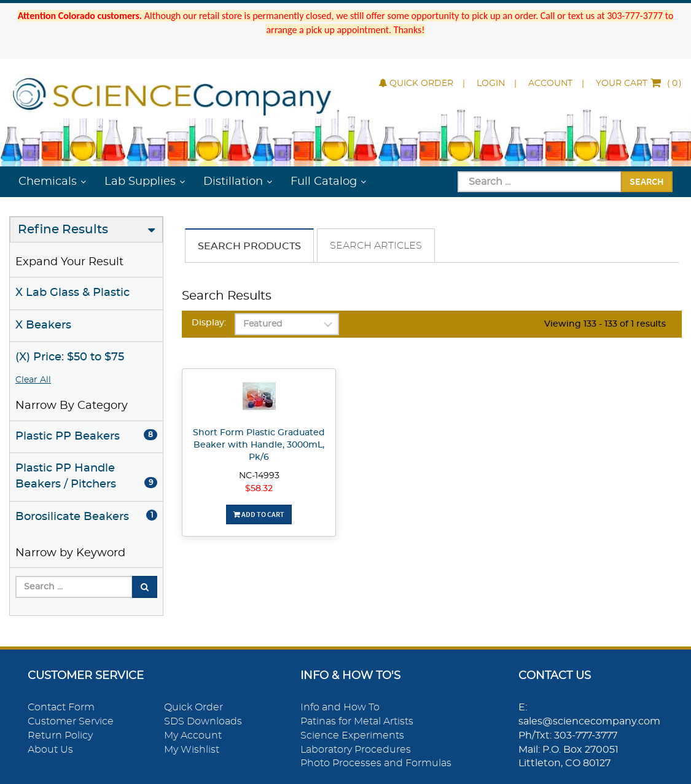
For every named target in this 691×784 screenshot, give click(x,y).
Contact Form (61, 707)
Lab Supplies (140, 182)
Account (550, 83)
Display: (209, 323)
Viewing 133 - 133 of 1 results (605, 324)
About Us (50, 750)
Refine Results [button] (63, 230)
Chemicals (48, 182)
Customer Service (71, 721)
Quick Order (416, 83)
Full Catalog (324, 182)
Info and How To (340, 707)
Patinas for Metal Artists (357, 721)
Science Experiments (352, 735)
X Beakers (43, 325)
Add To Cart (259, 514)
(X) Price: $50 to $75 (70, 357)
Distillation (233, 182)
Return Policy (60, 735)
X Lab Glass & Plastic (72, 293)
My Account (193, 735)
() (639, 83)
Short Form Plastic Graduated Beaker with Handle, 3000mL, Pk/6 (259, 445)
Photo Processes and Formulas (376, 763)
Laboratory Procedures (356, 750)
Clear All (33, 380)
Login (491, 83)
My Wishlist (192, 750)
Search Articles (376, 246)
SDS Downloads (203, 721)
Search (647, 181)
